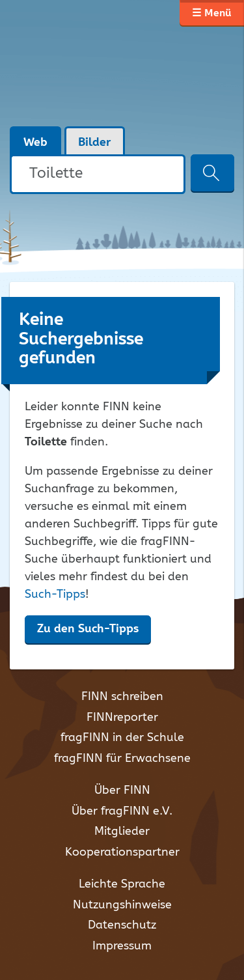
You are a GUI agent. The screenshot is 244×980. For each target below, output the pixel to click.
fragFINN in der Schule (122, 738)
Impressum (122, 946)
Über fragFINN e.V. (122, 811)
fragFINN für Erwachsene (122, 759)
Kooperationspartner (122, 852)
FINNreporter (122, 718)
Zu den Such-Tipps (88, 629)
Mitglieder (122, 832)
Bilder (95, 143)
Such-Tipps (55, 595)
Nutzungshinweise (122, 905)
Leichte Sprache (122, 884)
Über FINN (122, 791)
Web (35, 143)
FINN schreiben (122, 697)
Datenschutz (122, 925)
